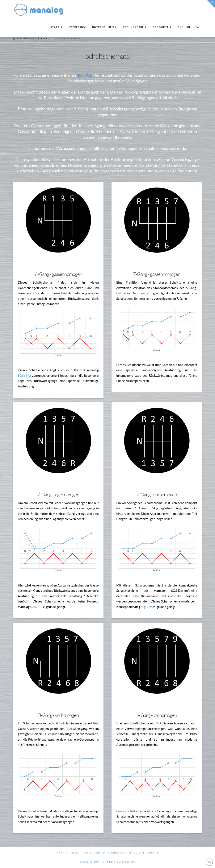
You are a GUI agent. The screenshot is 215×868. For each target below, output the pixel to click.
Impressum (74, 853)
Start (60, 853)
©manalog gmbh (90, 862)
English (153, 853)
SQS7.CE (36, 607)
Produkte (138, 853)
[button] (211, 4)
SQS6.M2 (24, 375)
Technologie (118, 853)
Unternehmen (95, 853)
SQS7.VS (147, 607)
